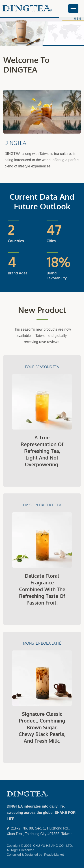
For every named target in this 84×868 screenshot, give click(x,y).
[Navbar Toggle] (73, 9)
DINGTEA (15, 143)
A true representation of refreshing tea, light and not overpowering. (42, 451)
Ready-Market (54, 855)
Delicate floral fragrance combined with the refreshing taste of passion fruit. (42, 589)
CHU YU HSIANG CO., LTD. (53, 846)
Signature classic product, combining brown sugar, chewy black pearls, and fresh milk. (42, 727)
